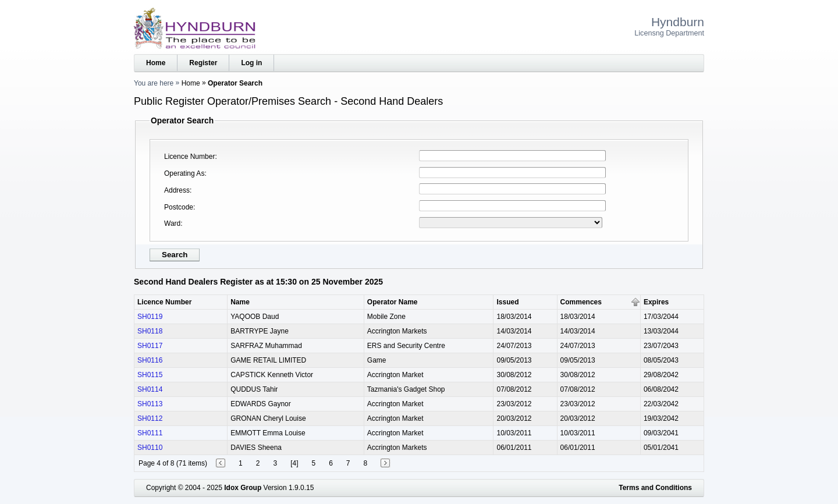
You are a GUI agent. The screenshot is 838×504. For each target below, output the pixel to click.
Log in (251, 63)
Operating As (184, 173)
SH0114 (150, 389)
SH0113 (150, 404)
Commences (581, 302)
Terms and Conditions (655, 488)
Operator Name (393, 302)
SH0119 (150, 317)
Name (240, 302)
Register (203, 63)
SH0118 (150, 331)
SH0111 (150, 433)
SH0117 (150, 346)
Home (156, 63)
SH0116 (150, 360)
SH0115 (150, 375)
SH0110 (150, 448)
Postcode (179, 207)
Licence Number (189, 157)
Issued (507, 302)
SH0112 (150, 418)
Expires (656, 302)
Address (177, 190)
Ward (172, 223)
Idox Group (243, 488)
